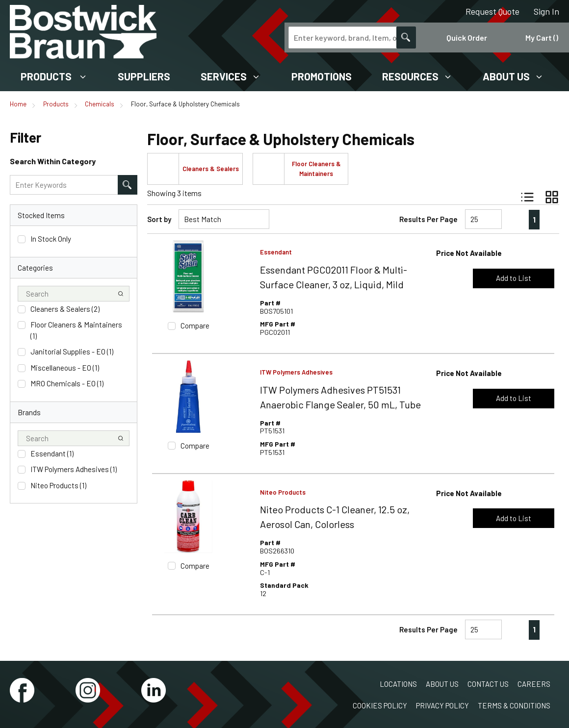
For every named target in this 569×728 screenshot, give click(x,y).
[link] (514, 219)
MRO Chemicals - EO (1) (67, 383)
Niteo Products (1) (58, 485)
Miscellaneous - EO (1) (65, 368)
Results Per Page (428, 219)
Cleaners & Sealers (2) (65, 309)
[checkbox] (22, 239)
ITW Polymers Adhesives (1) (74, 469)
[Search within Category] (128, 185)
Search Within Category (53, 161)
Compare (195, 326)
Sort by (159, 219)
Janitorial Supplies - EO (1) (72, 351)
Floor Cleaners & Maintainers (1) (76, 330)
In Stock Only (51, 239)
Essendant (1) (52, 453)
